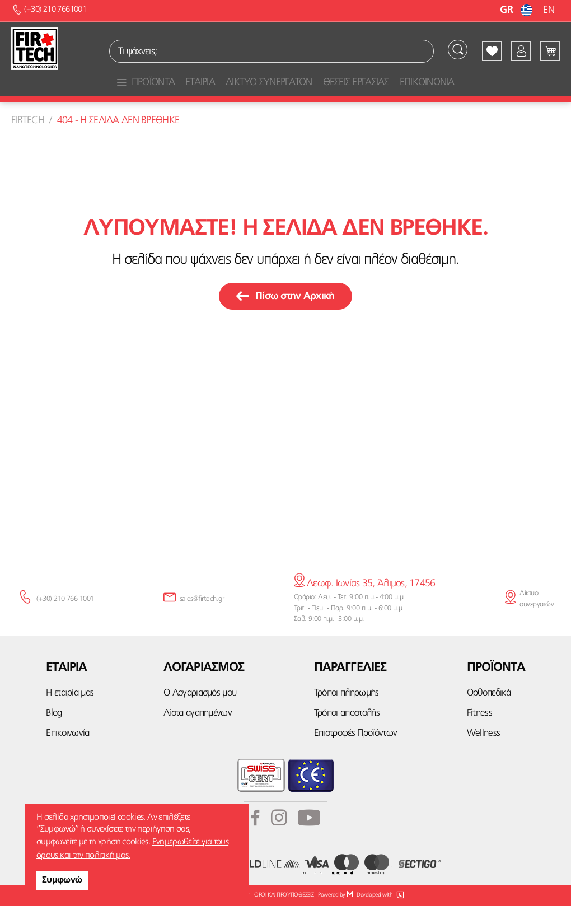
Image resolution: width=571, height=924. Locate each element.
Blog (54, 732)
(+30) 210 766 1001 (65, 617)
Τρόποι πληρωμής (347, 711)
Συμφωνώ (62, 880)
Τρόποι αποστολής (347, 732)
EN (549, 10)
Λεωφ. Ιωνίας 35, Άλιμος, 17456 (365, 603)
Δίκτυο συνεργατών (537, 617)
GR (518, 10)
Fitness (479, 732)
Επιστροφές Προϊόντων (355, 752)
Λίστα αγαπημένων (198, 732)
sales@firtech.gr (202, 617)
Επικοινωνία (68, 752)
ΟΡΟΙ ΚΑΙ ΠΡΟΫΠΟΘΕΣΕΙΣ (284, 914)
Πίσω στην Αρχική (285, 315)
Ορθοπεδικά (489, 711)
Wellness (484, 752)
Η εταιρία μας (70, 711)
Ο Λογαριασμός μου (200, 711)
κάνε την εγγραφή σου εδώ (285, 532)
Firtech (28, 139)
